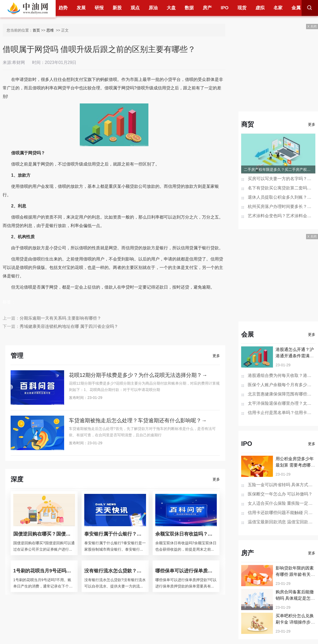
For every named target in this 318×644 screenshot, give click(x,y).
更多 (216, 356)
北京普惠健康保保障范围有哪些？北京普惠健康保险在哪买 (282, 394)
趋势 (63, 8)
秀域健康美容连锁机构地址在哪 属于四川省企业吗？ (69, 326)
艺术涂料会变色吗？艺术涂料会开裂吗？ (282, 216)
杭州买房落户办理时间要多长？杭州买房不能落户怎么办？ (282, 206)
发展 (81, 8)
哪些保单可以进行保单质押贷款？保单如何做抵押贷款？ (186, 571)
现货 (242, 8)
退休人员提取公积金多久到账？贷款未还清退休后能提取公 (282, 197)
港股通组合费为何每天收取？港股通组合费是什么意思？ (282, 375)
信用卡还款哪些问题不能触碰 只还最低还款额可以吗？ (282, 513)
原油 (153, 8)
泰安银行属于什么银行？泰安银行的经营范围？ (115, 534)
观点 (135, 8)
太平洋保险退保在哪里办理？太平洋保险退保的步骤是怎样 (282, 403)
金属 (296, 8)
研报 (99, 8)
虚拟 (260, 8)
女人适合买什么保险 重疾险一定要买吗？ (282, 503)
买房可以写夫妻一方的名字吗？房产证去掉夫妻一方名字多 (282, 179)
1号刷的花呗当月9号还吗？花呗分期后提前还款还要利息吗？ (44, 571)
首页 (36, 30)
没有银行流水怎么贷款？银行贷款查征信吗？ (115, 571)
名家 (278, 8)
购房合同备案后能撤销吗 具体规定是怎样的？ (295, 598)
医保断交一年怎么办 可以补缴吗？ (280, 494)
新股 (117, 8)
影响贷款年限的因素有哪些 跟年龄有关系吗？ (295, 574)
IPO (225, 8)
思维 (51, 30)
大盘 (171, 8)
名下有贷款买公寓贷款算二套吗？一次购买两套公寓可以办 (282, 188)
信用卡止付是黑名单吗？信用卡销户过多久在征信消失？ (282, 413)
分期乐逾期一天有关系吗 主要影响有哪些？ (60, 318)
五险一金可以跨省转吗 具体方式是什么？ (282, 485)
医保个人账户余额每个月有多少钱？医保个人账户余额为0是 (282, 385)
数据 (189, 8)
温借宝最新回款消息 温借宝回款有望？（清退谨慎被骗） (282, 522)
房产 (207, 8)
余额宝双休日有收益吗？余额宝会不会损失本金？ (186, 534)
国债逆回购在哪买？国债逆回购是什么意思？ (44, 534)
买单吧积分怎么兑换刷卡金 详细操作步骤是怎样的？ (295, 622)
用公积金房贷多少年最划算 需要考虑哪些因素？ (295, 465)
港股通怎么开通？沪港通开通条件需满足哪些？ (295, 356)
